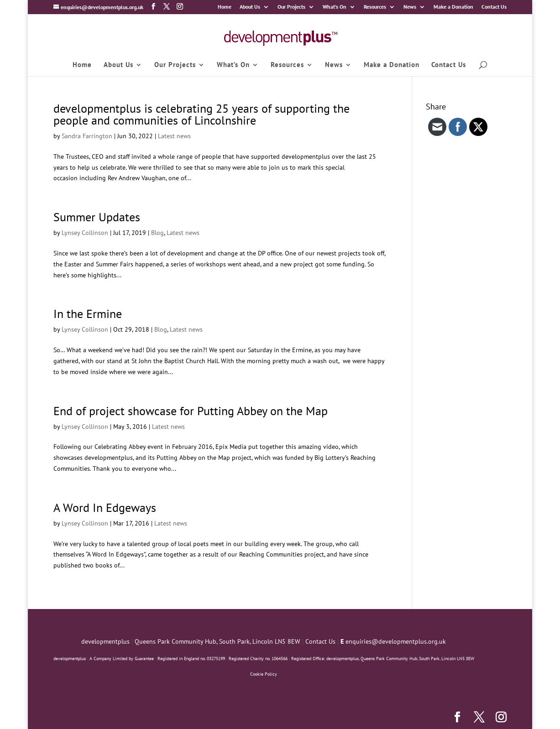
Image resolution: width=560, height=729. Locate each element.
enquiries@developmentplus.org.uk (396, 641)
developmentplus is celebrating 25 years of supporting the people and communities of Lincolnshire (201, 114)
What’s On (335, 7)
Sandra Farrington (87, 136)
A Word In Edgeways (105, 508)
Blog (157, 233)
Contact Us (494, 7)
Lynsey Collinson (85, 233)
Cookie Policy (264, 674)
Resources (375, 7)
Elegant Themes (111, 717)
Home (225, 7)
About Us (250, 7)
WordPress (187, 717)
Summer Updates (97, 217)
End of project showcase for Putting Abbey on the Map (191, 411)
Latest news (174, 136)
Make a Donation (453, 7)
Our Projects (291, 7)
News (410, 7)
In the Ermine (88, 314)
